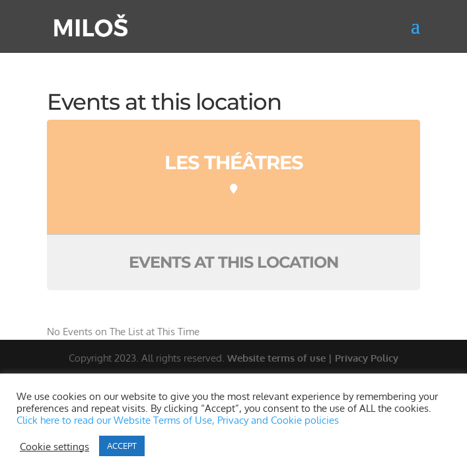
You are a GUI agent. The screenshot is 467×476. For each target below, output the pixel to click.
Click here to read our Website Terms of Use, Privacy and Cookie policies (178, 420)
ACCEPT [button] (122, 446)
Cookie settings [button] (54, 446)
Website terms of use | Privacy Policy (313, 358)
